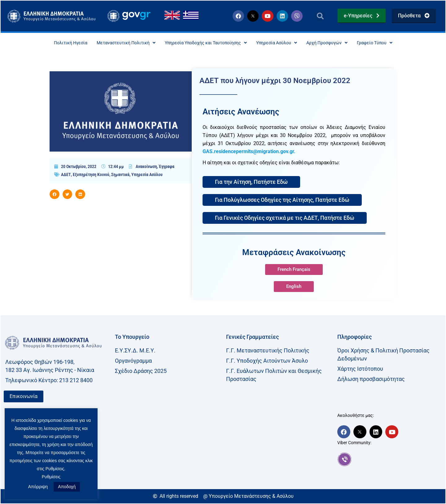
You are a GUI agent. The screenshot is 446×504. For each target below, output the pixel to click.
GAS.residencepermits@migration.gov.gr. (249, 152)
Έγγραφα (167, 167)
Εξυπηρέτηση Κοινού (91, 175)
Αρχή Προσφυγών (338, 43)
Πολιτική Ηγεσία (55, 43)
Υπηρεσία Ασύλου (282, 43)
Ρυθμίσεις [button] (51, 477)
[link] (390, 460)
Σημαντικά (120, 175)
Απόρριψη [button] (38, 487)
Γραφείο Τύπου (390, 43)
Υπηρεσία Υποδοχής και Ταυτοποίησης (203, 43)
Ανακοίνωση (146, 167)
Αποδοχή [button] (67, 487)
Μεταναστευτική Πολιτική (115, 43)
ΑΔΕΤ (66, 175)
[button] (320, 16)
